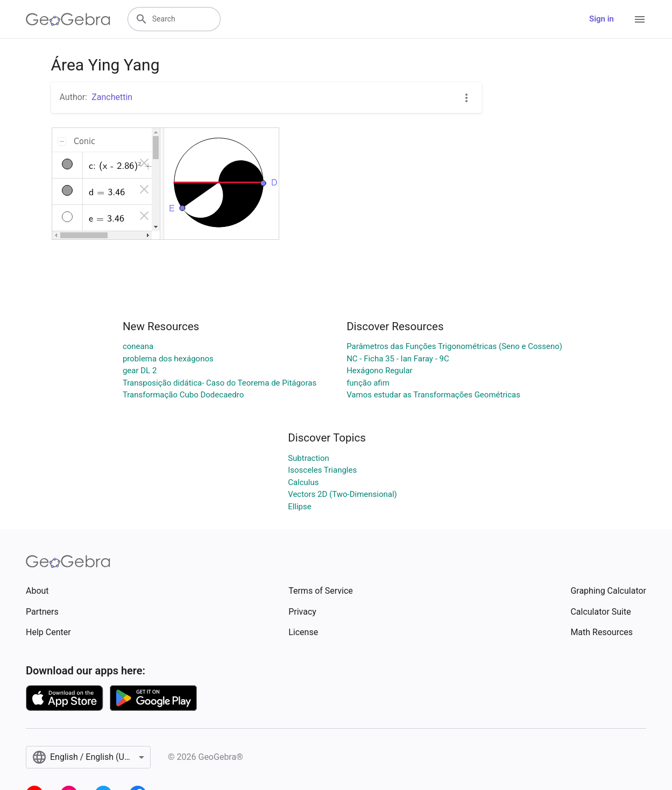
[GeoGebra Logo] (68, 19)
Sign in (602, 19)
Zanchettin (112, 97)
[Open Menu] (640, 19)
